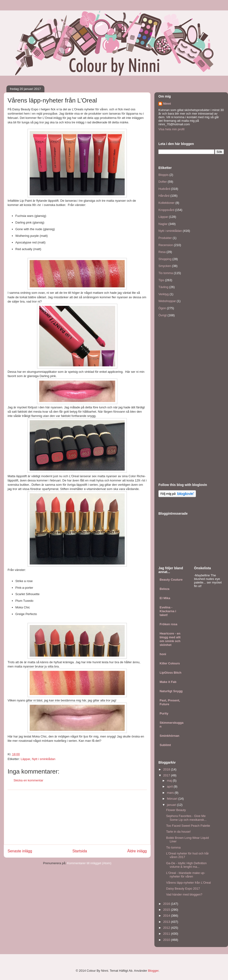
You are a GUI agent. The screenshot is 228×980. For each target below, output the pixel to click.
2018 (167, 769)
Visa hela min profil (171, 129)
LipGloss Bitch (171, 673)
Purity (164, 713)
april (170, 786)
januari (172, 805)
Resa (162, 252)
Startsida (80, 851)
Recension (166, 245)
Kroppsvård (166, 210)
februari (173, 799)
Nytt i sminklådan (44, 759)
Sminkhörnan (169, 736)
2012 (167, 928)
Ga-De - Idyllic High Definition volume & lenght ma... (186, 865)
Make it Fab (168, 682)
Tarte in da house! (178, 832)
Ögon (162, 308)
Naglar (163, 224)
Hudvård (164, 189)
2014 (167, 916)
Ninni (167, 104)
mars (171, 793)
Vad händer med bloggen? (184, 894)
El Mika (165, 598)
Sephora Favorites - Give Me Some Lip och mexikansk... (186, 818)
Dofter (163, 182)
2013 (167, 922)
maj (170, 781)
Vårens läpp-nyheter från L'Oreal (188, 883)
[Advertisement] (77, 817)
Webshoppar (167, 301)
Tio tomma (166, 273)
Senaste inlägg (20, 851)
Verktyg (164, 294)
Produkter (165, 238)
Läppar (25, 759)
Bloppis (164, 175)
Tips (161, 280)
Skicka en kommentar (28, 780)
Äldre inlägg (137, 851)
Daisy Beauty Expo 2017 (183, 889)
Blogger (153, 971)
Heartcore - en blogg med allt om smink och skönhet (170, 639)
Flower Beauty (176, 810)
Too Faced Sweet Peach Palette (188, 826)
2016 (167, 904)
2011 (167, 934)
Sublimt (165, 745)
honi (163, 654)
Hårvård (164, 196)
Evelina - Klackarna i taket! (168, 611)
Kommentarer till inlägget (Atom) (89, 863)
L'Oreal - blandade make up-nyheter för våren (185, 875)
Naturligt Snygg (171, 691)
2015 (167, 910)
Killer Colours (170, 663)
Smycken (165, 266)
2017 (167, 775)
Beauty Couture (171, 580)
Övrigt (163, 315)
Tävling (163, 287)
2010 (167, 940)
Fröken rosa (168, 624)
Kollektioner (166, 203)
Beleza (164, 589)
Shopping (165, 259)
